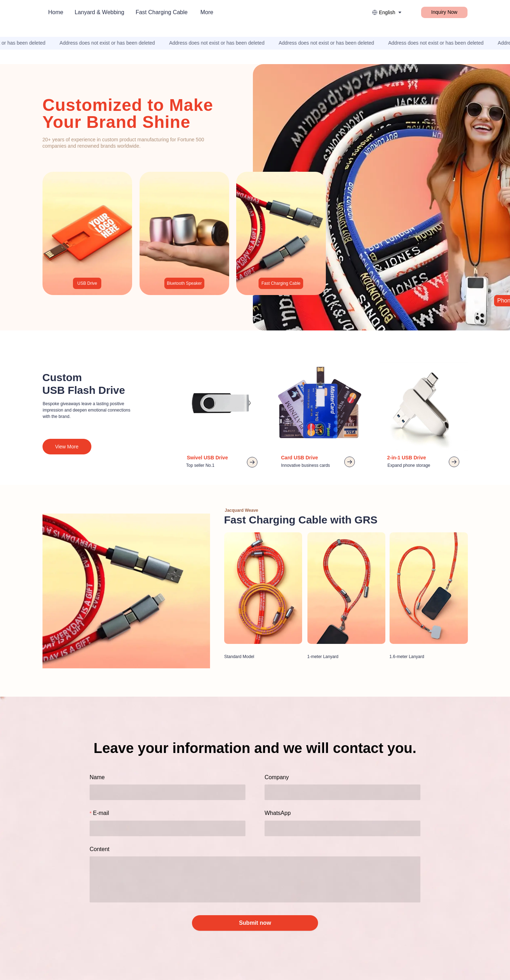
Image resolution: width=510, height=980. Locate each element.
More (207, 12)
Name (97, 777)
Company (277, 777)
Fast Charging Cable (162, 12)
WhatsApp (278, 813)
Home (56, 12)
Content (100, 849)
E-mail (101, 813)
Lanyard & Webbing (100, 12)
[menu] (146, 12)
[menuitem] (56, 12)
